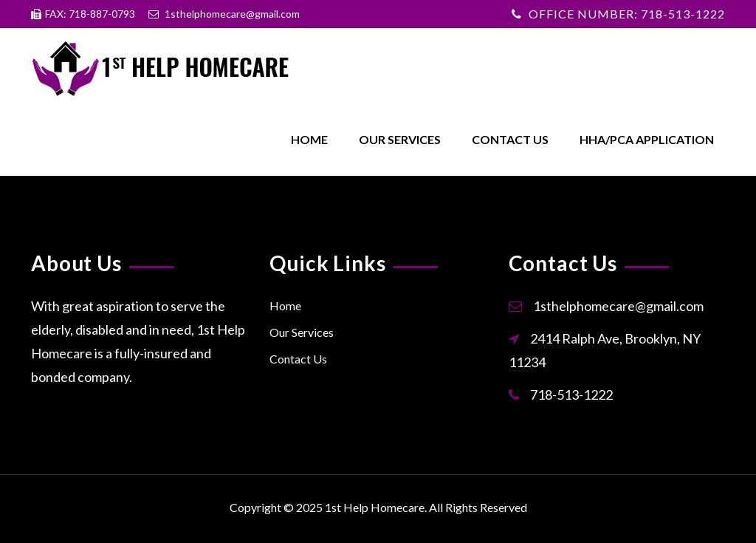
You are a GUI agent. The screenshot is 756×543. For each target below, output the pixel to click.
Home (309, 139)
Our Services (400, 139)
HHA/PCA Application (647, 139)
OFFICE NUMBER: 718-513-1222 (627, 14)
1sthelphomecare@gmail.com (618, 306)
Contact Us (510, 139)
